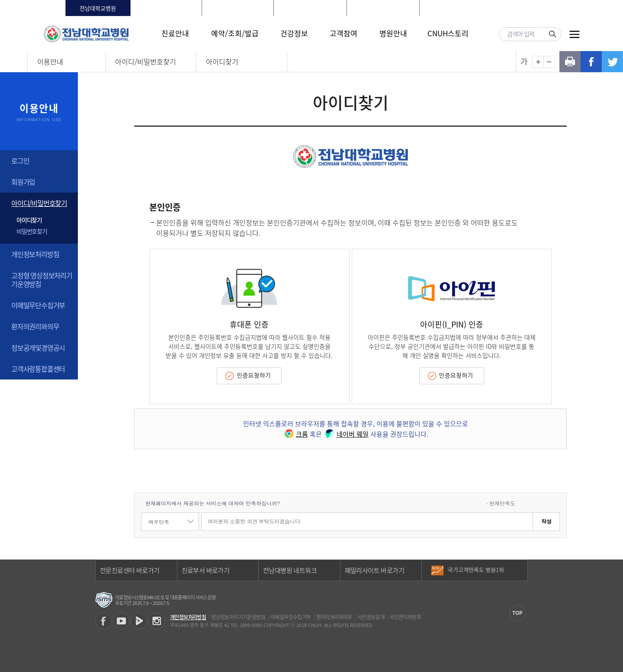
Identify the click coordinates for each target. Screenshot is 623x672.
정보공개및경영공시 (38, 347)
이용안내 (50, 61)
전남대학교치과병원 (238, 8)
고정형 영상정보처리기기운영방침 (42, 279)
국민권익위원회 (405, 617)
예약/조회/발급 (235, 33)
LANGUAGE (525, 8)
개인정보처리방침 (35, 254)
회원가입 (492, 8)
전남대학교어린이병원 (383, 8)
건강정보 (294, 33)
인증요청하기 (254, 376)
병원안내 (393, 33)
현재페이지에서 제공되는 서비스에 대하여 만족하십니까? (213, 503)
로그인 (465, 8)
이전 (521, 567)
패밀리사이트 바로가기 (374, 570)
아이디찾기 (222, 61)
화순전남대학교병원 (166, 8)
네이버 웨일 (346, 434)
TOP (517, 613)
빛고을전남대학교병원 (310, 8)
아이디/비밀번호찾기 (146, 61)
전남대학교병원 (98, 8)
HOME (441, 8)
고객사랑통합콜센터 (38, 369)
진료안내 (175, 33)
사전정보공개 (371, 617)
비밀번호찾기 (32, 231)
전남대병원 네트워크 (290, 570)
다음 (521, 573)
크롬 (295, 434)
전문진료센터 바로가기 (130, 570)
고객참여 (344, 33)
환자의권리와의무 (35, 326)
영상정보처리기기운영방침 (238, 617)
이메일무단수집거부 (38, 305)
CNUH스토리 (448, 33)
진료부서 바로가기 (206, 570)
